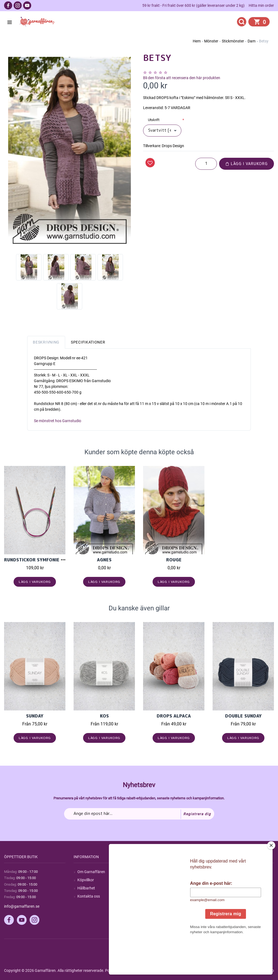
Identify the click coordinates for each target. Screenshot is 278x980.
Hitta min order (261, 5)
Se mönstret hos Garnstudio (58, 421)
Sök (150, 872)
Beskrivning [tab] (46, 342)
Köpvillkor (86, 880)
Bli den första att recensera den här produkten (182, 78)
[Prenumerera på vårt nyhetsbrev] (139, 814)
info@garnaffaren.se (22, 906)
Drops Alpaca (174, 716)
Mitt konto (225, 872)
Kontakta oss (89, 896)
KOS (104, 716)
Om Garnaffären (91, 872)
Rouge (174, 560)
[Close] (271, 879)
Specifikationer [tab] (88, 342)
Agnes (104, 560)
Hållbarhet (86, 888)
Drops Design (173, 146)
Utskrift (154, 120)
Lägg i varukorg (247, 164)
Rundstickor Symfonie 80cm (39, 560)
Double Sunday (243, 716)
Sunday (35, 716)
